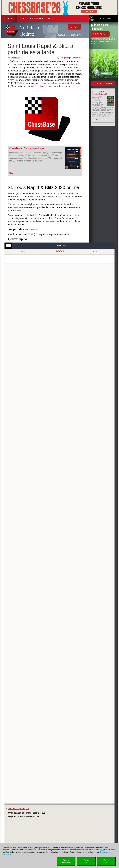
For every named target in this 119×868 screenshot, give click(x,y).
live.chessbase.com (40, 86)
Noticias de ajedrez (31, 31)
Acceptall (106, 861)
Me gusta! (65, 58)
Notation (59, 251)
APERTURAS (37, 18)
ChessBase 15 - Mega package (26, 148)
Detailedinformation (66, 861)
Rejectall (86, 861)
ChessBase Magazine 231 (100, 93)
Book (23, 251)
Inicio (22, 18)
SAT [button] (51, 18)
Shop (9, 18)
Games (96, 251)
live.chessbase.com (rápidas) (58, 83)
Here (102, 850)
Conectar (106, 19)
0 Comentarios (76, 58)
